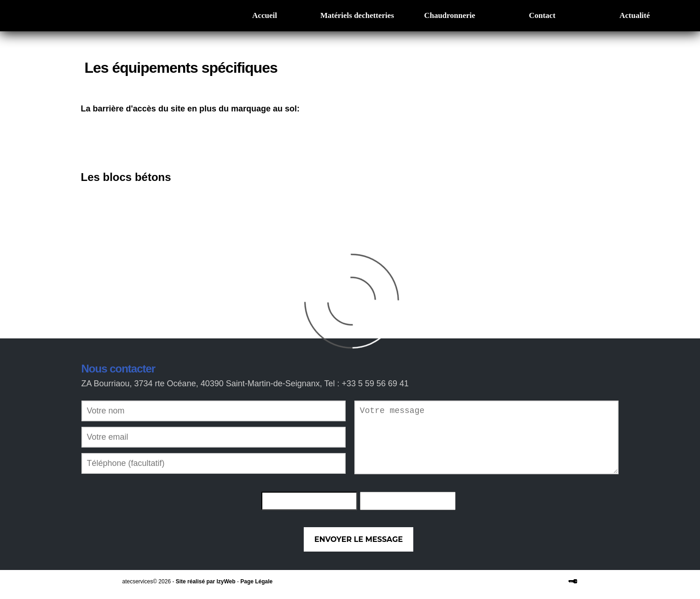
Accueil (265, 15)
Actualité (635, 15)
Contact (542, 15)
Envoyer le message (359, 539)
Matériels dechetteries (357, 15)
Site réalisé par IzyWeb (206, 582)
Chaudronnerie (449, 15)
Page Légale (256, 582)
